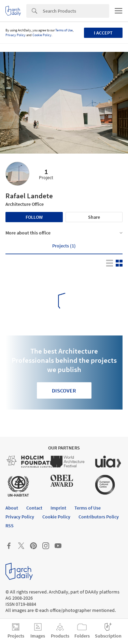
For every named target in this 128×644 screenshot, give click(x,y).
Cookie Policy (42, 35)
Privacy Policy (16, 35)
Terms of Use (64, 30)
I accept (103, 33)
